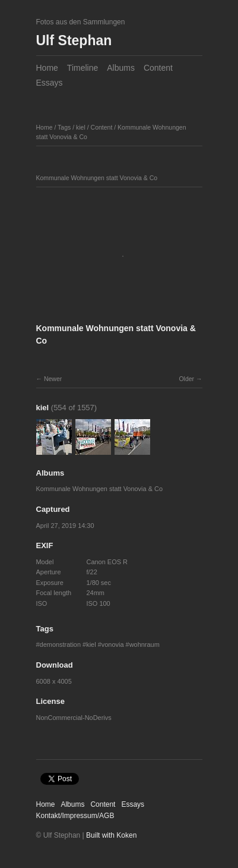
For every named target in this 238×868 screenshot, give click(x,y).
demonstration (60, 644)
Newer (53, 379)
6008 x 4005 (54, 681)
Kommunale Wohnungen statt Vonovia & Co (100, 489)
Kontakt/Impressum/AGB (75, 816)
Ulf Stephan (74, 40)
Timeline (82, 68)
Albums (121, 68)
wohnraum (145, 644)
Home (47, 68)
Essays (50, 83)
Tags (64, 127)
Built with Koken (111, 835)
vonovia (113, 644)
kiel (81, 127)
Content (158, 68)
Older (186, 379)
